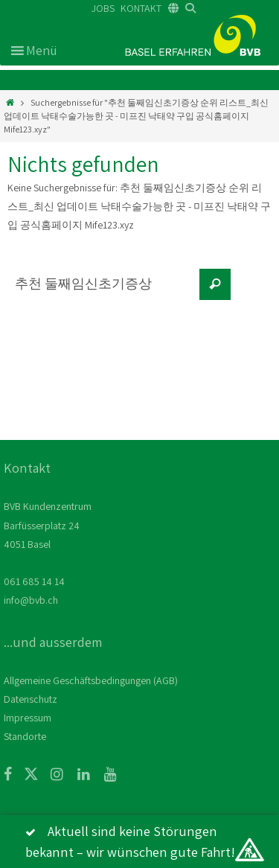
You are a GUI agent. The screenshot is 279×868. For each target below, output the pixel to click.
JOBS (103, 8)
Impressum (28, 718)
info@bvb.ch (31, 600)
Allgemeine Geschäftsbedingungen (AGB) (91, 680)
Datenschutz (31, 699)
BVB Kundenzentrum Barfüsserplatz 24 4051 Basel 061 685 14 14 (48, 544)
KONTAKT (141, 8)
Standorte (25, 736)
